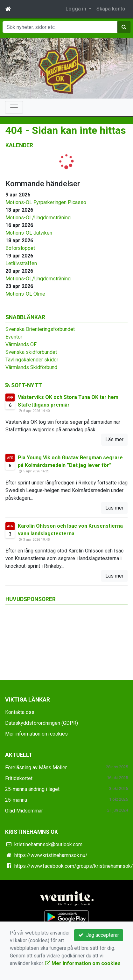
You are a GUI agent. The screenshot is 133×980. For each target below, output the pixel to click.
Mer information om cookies (36, 734)
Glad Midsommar (24, 811)
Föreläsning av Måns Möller (36, 768)
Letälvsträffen (21, 263)
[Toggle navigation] (14, 107)
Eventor (14, 337)
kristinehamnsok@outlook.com (48, 844)
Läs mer (114, 439)
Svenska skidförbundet (31, 352)
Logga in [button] (77, 9)
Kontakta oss (20, 712)
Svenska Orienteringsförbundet (40, 329)
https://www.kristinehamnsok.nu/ (51, 855)
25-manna (16, 800)
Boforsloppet (20, 248)
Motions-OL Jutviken (29, 233)
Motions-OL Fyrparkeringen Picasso (46, 202)
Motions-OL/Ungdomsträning (38, 218)
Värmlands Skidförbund (31, 367)
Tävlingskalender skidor (32, 360)
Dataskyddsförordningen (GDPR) (42, 723)
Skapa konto (111, 9)
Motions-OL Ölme (25, 294)
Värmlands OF (21, 344)
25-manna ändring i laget (32, 789)
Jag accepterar (99, 935)
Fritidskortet (19, 778)
